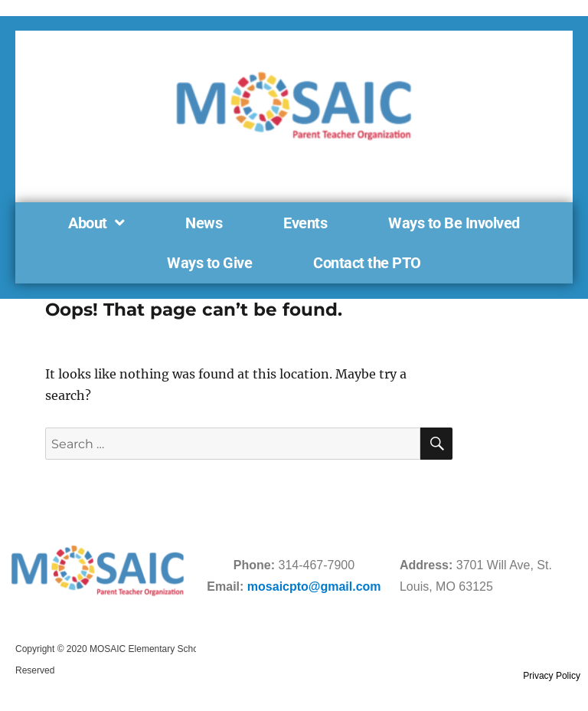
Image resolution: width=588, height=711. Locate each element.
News (204, 223)
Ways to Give (209, 263)
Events (305, 223)
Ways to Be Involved (454, 223)
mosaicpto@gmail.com (314, 586)
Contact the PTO (367, 263)
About (96, 223)
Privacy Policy (552, 676)
